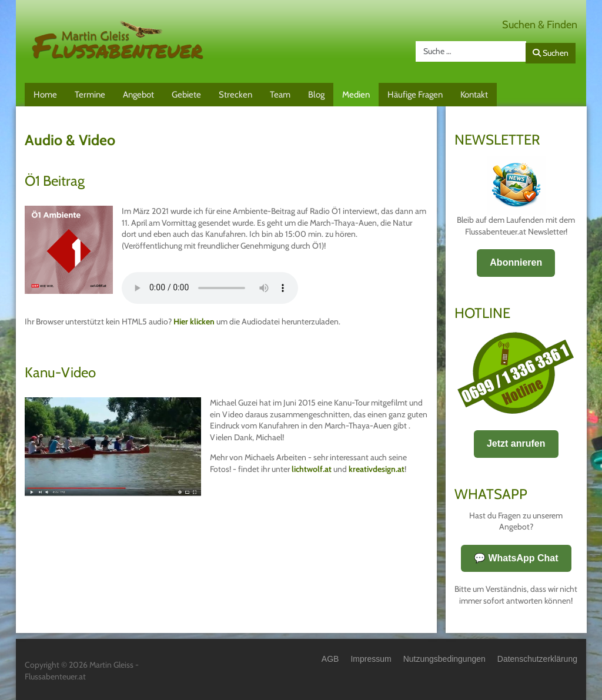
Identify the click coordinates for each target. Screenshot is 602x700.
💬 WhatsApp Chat (516, 558)
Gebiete (186, 95)
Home (45, 95)
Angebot (138, 95)
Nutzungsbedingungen (444, 659)
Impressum (371, 659)
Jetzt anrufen (516, 443)
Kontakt (474, 95)
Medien (356, 95)
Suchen (551, 53)
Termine (90, 95)
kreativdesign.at (377, 469)
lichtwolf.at (312, 469)
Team (280, 95)
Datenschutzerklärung (537, 659)
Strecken (235, 95)
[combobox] (471, 51)
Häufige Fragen (415, 95)
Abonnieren (516, 262)
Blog (316, 95)
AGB (330, 659)
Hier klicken (194, 321)
